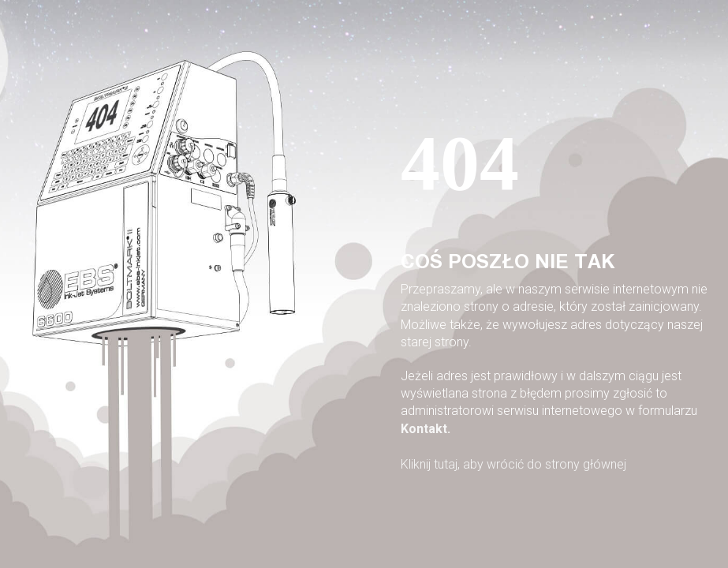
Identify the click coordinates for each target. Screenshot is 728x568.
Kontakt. (426, 429)
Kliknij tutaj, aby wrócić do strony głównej (513, 464)
